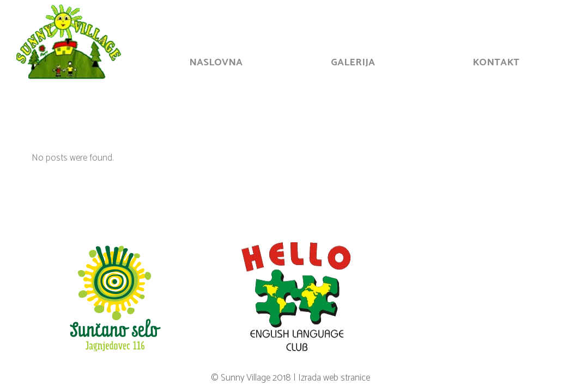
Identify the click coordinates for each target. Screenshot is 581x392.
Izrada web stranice (334, 378)
